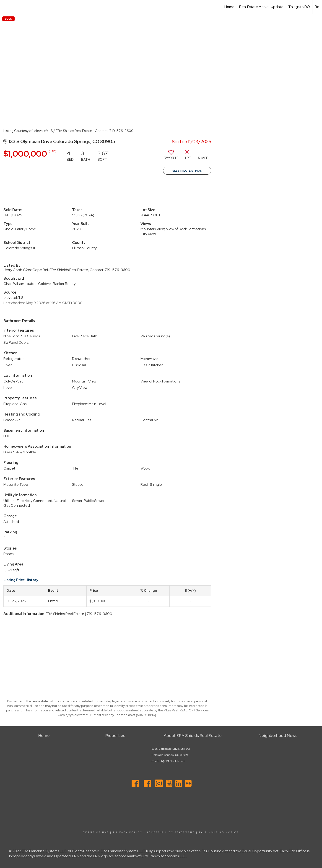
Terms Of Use (96, 832)
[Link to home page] (6, 7)
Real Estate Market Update (261, 7)
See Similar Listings (187, 171)
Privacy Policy (128, 832)
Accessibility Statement (171, 832)
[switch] (171, 156)
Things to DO (299, 7)
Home (229, 7)
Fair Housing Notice (219, 832)
